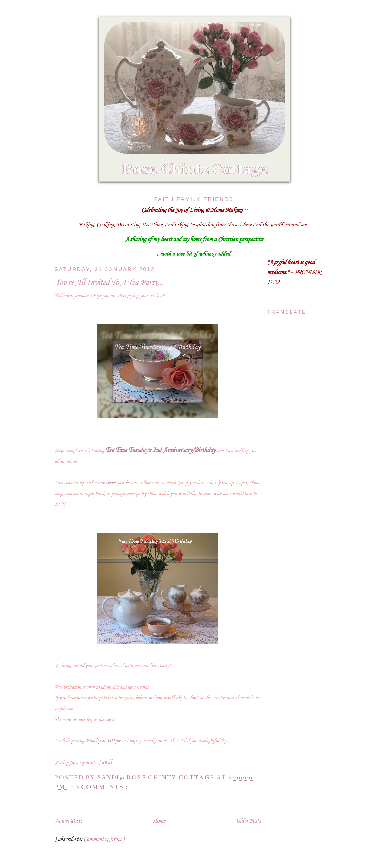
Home (159, 821)
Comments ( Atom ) (104, 840)
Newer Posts (68, 821)
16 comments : (100, 787)
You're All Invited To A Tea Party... (109, 283)
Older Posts (248, 821)
